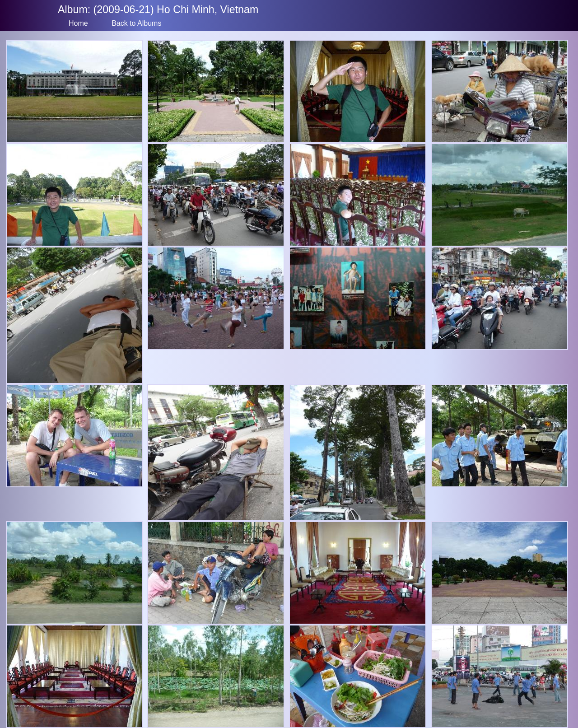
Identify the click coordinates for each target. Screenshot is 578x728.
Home (78, 23)
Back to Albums (136, 23)
